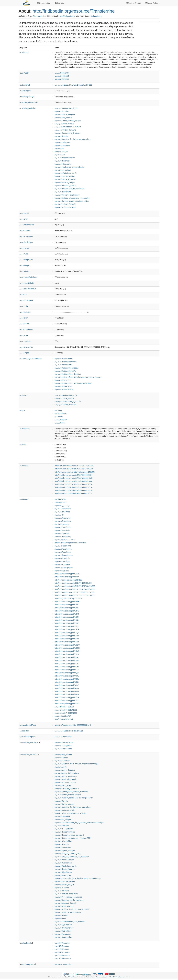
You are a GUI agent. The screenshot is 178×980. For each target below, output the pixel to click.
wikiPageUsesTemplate (31, 359)
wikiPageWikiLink (28, 108)
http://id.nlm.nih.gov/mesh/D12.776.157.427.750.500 (75, 589)
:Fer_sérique (63, 820)
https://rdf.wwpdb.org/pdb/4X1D (67, 701)
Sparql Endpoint (152, 3)
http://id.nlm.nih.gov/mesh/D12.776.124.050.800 (73, 583)
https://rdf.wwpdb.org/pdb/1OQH (67, 648)
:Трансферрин (64, 555)
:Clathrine (62, 136)
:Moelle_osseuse (64, 860)
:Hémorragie (63, 161)
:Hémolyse (62, 844)
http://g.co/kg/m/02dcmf (64, 719)
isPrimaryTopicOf (27, 737)
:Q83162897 (62, 73)
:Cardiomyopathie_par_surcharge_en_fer (74, 798)
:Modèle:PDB (63, 380)
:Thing (58, 411)
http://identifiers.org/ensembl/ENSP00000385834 (74, 475)
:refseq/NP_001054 (64, 707)
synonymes (26, 347)
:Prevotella (62, 891)
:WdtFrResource (63, 958)
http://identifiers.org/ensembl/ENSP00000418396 (74, 484)
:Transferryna (63, 549)
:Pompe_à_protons (65, 179)
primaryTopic (28, 964)
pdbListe (25, 312)
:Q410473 (61, 503)
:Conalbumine (63, 749)
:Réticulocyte (63, 192)
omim (24, 306)
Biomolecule (38, 16)
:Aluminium (62, 761)
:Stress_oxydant (64, 906)
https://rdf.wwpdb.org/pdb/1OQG (67, 645)
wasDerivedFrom (28, 725)
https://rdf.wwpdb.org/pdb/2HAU (67, 657)
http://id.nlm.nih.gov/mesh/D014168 (68, 580)
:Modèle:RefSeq (64, 390)
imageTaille (26, 260)
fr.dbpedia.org (96, 16)
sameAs (24, 499)
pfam (24, 318)
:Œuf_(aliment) (64, 755)
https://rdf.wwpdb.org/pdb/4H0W (67, 574)
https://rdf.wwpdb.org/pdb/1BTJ (67, 614)
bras (23, 219)
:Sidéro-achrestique (65, 207)
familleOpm (26, 242)
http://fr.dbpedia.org (67, 16)
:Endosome (62, 145)
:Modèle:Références (66, 362)
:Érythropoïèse (63, 925)
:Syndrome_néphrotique (67, 195)
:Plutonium (62, 888)
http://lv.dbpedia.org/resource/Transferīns (70, 543)
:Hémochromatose (65, 158)
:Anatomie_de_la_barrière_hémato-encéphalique (77, 764)
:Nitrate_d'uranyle (65, 869)
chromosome (27, 225)
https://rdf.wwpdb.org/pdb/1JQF (67, 633)
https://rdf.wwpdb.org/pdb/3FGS (67, 670)
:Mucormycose (63, 863)
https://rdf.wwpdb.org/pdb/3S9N (67, 682)
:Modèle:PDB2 (63, 386)
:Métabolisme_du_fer (66, 108)
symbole (25, 341)
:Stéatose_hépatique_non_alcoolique (72, 909)
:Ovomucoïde (63, 875)
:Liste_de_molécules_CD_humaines (72, 857)
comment (24, 429)
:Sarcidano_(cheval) (66, 903)
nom (23, 295)
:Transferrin (60, 499)
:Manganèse (63, 934)
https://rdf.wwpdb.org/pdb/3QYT (67, 673)
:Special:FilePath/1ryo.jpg (69, 731)
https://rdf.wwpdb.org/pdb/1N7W (67, 636)
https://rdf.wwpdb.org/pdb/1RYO (67, 651)
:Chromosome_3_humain (68, 127)
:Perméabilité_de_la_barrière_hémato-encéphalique (78, 878)
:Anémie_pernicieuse (66, 776)
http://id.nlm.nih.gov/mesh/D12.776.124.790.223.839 (75, 586)
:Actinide (61, 758)
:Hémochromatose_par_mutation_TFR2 (73, 838)
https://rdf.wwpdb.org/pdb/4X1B (67, 698)
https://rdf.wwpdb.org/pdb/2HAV (67, 660)
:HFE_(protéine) (64, 829)
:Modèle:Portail (64, 359)
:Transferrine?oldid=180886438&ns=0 (73, 725)
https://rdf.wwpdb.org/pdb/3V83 (67, 577)
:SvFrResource (62, 943)
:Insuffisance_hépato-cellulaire (70, 167)
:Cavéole (61, 801)
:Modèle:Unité (63, 365)
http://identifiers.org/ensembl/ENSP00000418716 (74, 487)
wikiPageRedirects (30, 742)
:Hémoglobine (63, 841)
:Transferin (62, 512)
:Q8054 (60, 423)
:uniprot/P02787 (63, 716)
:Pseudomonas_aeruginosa (68, 897)
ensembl (25, 231)
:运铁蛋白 (62, 571)
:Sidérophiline (63, 746)
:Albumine (62, 111)
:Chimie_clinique (64, 124)
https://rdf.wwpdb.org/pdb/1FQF (67, 629)
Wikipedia (71, 977)
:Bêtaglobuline (63, 118)
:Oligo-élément (63, 872)
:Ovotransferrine (64, 742)
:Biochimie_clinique (65, 782)
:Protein (59, 417)
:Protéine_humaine (65, 130)
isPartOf (24, 73)
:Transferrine (63, 546)
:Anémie (61, 767)
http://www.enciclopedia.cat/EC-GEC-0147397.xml (74, 469)
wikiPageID (25, 91)
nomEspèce (26, 300)
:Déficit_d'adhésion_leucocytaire (70, 813)
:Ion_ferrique (63, 170)
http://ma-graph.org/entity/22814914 (69, 598)
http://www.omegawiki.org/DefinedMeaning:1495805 (75, 472)
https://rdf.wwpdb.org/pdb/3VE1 (67, 694)
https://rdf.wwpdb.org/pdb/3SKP (67, 685)
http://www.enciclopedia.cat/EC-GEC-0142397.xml (74, 466)
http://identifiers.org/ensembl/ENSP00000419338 (74, 490)
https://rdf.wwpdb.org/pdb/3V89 (67, 688)
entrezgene (26, 236)
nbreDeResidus (28, 289)
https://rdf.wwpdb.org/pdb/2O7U (67, 663)
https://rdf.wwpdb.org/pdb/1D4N (67, 620)
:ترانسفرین (62, 524)
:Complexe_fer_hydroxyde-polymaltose (73, 139)
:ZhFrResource (62, 955)
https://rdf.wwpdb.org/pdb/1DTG (67, 623)
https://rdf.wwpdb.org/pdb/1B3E (67, 608)
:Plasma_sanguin (65, 885)
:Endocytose (63, 142)
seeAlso (24, 466)
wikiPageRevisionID (29, 102)
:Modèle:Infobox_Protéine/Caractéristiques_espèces (78, 377)
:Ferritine (61, 152)
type (22, 411)
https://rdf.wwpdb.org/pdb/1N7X (67, 639)
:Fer (59, 148)
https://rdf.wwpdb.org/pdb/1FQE (67, 626)
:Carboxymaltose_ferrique (68, 121)
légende (25, 271)
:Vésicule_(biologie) (65, 204)
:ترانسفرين (62, 506)
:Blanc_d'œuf (63, 785)
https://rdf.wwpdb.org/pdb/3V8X (67, 691)
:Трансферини (64, 568)
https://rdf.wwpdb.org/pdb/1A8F (67, 605)
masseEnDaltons (28, 277)
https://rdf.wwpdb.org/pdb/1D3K (67, 617)
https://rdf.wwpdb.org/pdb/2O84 (67, 667)
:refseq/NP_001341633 (66, 713)
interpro (25, 265)
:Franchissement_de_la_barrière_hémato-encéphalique (79, 823)
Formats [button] (60, 3)
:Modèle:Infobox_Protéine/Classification (73, 383)
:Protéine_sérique (65, 183)
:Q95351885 (62, 76)
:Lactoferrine (63, 847)
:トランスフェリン (65, 540)
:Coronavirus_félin (65, 810)
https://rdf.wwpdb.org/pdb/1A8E (67, 602)
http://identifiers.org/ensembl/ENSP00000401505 (74, 478)
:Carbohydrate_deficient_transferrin (71, 792)
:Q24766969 (62, 79)
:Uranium (61, 915)
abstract (24, 52)
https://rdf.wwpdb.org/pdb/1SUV (67, 654)
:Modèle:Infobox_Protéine (68, 374)
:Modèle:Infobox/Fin (65, 371)
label (23, 444)
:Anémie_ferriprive (65, 114)
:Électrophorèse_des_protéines (70, 922)
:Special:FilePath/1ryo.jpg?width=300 (73, 85)
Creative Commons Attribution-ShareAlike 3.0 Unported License (110, 977)
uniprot (24, 353)
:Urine (60, 919)
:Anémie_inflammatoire (67, 773)
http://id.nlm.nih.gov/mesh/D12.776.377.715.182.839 (75, 592)
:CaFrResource (62, 952)
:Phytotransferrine (65, 176)
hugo (24, 254)
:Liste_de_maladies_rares (68, 854)
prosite (24, 324)
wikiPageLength (27, 97)
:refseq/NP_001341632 (66, 710)
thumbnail (25, 85)
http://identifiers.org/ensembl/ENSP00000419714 (74, 494)
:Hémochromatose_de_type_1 (69, 835)
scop (24, 335)
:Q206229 (61, 420)
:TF (59, 515)
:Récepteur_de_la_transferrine (70, 189)
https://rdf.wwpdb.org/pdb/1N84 (67, 642)
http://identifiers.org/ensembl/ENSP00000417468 (74, 481)
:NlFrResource (62, 946)
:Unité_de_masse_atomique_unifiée (72, 201)
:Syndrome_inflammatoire (68, 912)
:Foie (60, 155)
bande (24, 213)
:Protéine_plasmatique (67, 894)
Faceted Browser (134, 3)
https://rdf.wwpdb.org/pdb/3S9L (67, 676)
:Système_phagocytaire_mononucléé (72, 198)
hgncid (24, 248)
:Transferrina (63, 509)
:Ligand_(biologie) (65, 850)
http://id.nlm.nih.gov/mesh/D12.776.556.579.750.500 (75, 595)
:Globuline (62, 826)
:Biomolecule (61, 414)
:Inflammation (63, 164)
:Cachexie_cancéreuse (67, 789)
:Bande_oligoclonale (66, 779)
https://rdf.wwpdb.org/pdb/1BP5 (67, 611)
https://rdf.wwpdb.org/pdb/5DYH (67, 704)
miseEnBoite (27, 283)
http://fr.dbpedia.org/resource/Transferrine (74, 11)
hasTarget (26, 943)
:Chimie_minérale (65, 804)
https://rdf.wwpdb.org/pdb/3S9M (67, 679)
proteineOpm (27, 330)
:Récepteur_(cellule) (66, 186)
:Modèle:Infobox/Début (67, 368)
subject (23, 395)
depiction (24, 731)
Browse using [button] (44, 3)
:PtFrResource (62, 949)
